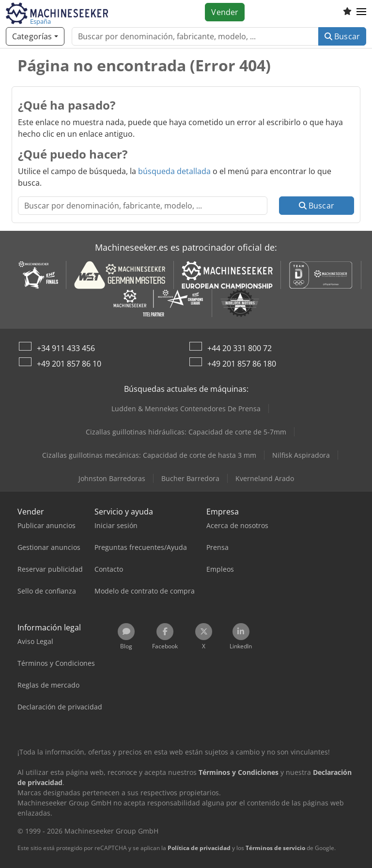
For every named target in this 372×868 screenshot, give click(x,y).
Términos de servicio (275, 848)
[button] (361, 12)
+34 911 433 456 (66, 348)
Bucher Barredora (190, 478)
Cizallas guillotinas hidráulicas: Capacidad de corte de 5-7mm (186, 432)
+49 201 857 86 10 (69, 364)
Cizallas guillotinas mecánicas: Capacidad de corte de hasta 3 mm (149, 455)
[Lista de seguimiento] (347, 12)
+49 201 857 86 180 (242, 364)
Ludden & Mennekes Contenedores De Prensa (186, 409)
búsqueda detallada (174, 171)
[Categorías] (35, 36)
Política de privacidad (199, 848)
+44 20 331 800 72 (240, 348)
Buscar (342, 36)
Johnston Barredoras (112, 478)
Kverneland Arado (265, 478)
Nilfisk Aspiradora (301, 455)
